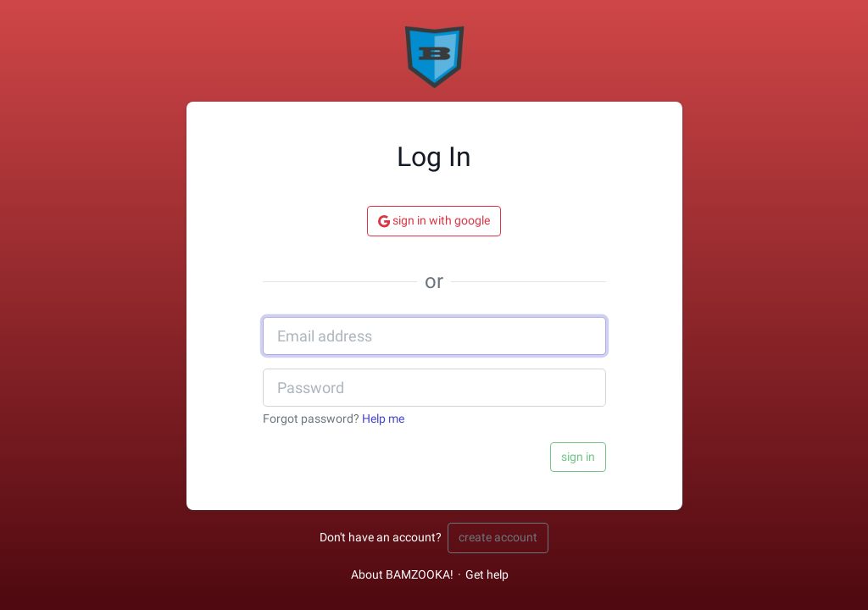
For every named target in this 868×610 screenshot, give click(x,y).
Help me (383, 419)
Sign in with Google (434, 221)
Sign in (578, 457)
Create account (498, 538)
